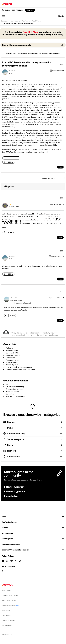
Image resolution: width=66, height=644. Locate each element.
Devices (11, 422)
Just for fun (12, 496)
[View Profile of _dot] (11, 204)
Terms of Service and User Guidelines (21, 370)
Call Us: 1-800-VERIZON (14, 10)
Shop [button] (4, 517)
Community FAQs (13, 353)
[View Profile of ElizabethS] (14, 298)
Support (9, 384)
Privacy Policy (6, 590)
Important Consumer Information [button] (15, 550)
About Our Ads (7, 626)
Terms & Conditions (8, 621)
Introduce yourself (13, 355)
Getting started (12, 350)
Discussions (11, 358)
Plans (10, 428)
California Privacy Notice (10, 595)
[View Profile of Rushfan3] (12, 71)
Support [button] (5, 528)
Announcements (12, 360)
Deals (10, 445)
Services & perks (16, 439)
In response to (23, 303)
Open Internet (7, 616)
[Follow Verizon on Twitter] (7, 561)
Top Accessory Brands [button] (11, 544)
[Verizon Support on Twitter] (3, 571)
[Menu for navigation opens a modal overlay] (63, 4)
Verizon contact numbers (16, 396)
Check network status (14, 389)
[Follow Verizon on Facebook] (3, 561)
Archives (17, 21)
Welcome (10, 348)
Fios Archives (26, 21)
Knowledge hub (12, 365)
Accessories (13, 457)
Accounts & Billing (16, 434)
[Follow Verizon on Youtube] (12, 561)
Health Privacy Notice (9, 600)
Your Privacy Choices (11, 606)
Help (11, 21)
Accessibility (6, 611)
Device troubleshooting (15, 387)
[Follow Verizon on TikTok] (20, 561)
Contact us (10, 394)
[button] (3, 16)
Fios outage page (13, 391)
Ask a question (55, 16)
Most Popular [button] (7, 539)
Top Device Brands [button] (9, 522)
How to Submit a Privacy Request (19, 367)
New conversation (15, 487)
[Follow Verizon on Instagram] (16, 561)
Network (12, 451)
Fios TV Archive (37, 21)
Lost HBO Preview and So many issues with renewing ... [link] (19, 24)
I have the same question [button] (11, 158)
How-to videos (12, 362)
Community (5, 21)
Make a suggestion (16, 491)
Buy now (30, 10)
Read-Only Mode (31, 32)
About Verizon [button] (8, 533)
